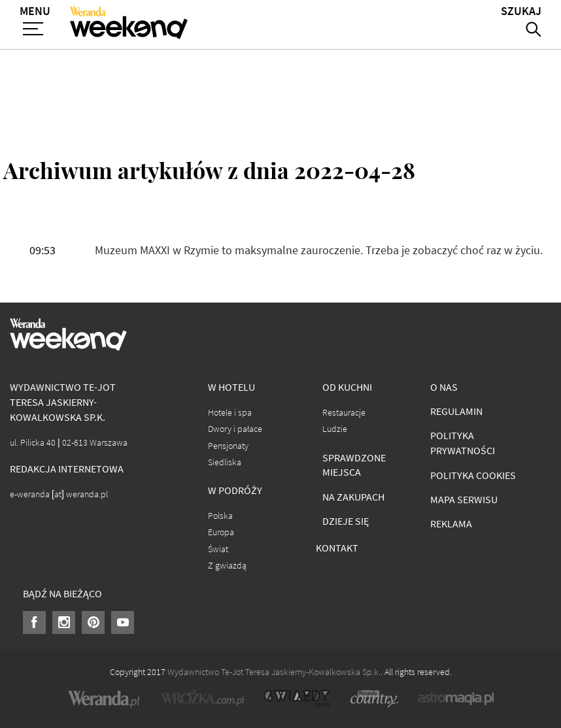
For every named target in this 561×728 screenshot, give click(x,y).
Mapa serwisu (464, 500)
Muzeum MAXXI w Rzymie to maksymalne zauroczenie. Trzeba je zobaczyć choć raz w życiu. (319, 251)
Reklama (451, 524)
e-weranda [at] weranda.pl (59, 494)
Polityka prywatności (463, 443)
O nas (444, 387)
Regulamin (456, 411)
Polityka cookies (473, 475)
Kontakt (337, 548)
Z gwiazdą (227, 566)
